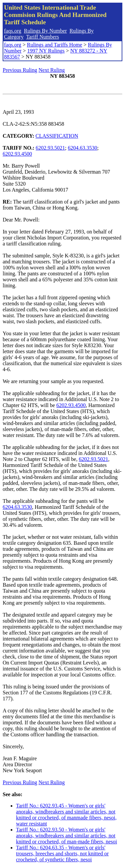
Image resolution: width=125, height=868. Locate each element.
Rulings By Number (45, 31)
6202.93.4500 (17, 154)
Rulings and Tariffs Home (55, 45)
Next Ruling (52, 70)
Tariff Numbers (42, 37)
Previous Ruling (20, 70)
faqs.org (13, 31)
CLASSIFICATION (57, 136)
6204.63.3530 (83, 148)
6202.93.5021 (50, 148)
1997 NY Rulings (46, 51)
